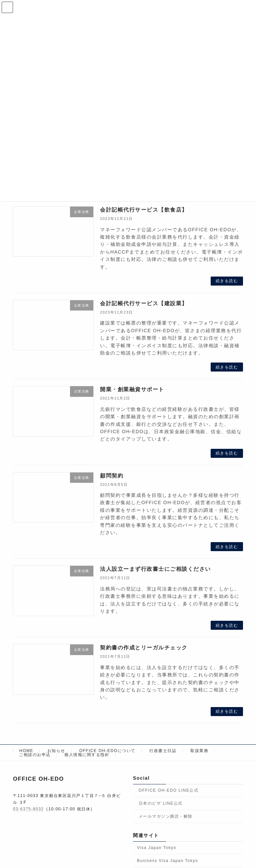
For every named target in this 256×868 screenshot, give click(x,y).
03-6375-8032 (28, 809)
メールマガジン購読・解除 (166, 816)
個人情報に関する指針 (87, 755)
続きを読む (227, 281)
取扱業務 (199, 751)
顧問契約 (112, 476)
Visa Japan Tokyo (157, 848)
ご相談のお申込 (35, 755)
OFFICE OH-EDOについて (107, 751)
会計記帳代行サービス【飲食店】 (144, 210)
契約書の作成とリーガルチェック (144, 648)
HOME (26, 751)
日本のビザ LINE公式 (161, 803)
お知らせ (56, 751)
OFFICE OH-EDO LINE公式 (168, 790)
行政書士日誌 (163, 751)
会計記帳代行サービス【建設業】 (144, 303)
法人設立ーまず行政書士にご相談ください (155, 569)
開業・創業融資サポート (132, 389)
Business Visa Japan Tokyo (167, 861)
